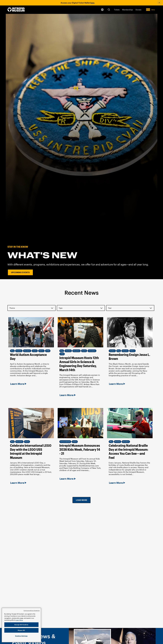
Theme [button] (12, 308)
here (92, 3)
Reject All (21, 630)
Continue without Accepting (32, 611)
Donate (138, 10)
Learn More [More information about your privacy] (19, 620)
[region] (21, 625)
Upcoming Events (20, 272)
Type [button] (61, 308)
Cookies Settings (21, 636)
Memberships (128, 10)
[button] (109, 10)
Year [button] (110, 308)
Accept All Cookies (21, 625)
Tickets (117, 10)
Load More (82, 500)
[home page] (16, 10)
